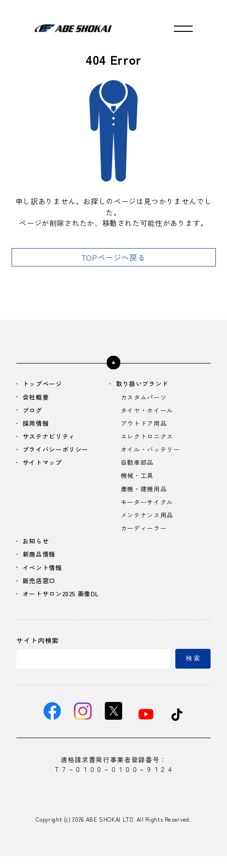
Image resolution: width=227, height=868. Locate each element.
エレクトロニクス (149, 439)
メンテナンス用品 (149, 521)
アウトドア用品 (145, 425)
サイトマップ (44, 467)
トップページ (44, 384)
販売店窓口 (41, 590)
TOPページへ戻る (114, 257)
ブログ (34, 412)
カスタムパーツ (145, 398)
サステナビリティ (51, 439)
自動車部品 (138, 467)
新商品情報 (41, 562)
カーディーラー (145, 535)
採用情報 (37, 425)
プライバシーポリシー (58, 453)
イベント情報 (44, 576)
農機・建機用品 (145, 494)
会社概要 (37, 398)
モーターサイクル (149, 508)
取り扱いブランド (145, 384)
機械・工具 (138, 480)
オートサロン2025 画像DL (64, 603)
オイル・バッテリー (153, 453)
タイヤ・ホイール (149, 412)
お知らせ (37, 549)
